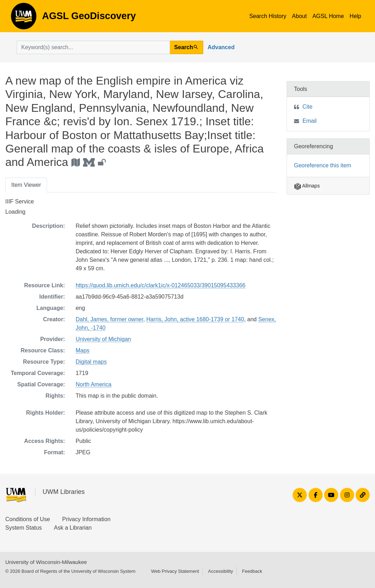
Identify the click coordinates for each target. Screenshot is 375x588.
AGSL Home (328, 16)
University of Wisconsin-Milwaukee (46, 562)
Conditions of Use (28, 519)
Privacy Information (86, 519)
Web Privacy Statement (175, 571)
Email (310, 121)
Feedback (252, 571)
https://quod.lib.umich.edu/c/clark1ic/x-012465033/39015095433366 (160, 285)
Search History (268, 16)
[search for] (93, 47)
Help (355, 16)
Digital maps (91, 362)
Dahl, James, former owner (109, 319)
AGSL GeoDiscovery (24, 18)
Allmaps (307, 186)
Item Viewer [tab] (26, 185)
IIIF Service (20, 201)
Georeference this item (323, 165)
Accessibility (220, 571)
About (299, 16)
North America (93, 384)
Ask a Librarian (73, 528)
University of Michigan (103, 339)
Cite (307, 107)
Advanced (221, 47)
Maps (83, 350)
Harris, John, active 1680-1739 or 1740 (195, 319)
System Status (24, 528)
